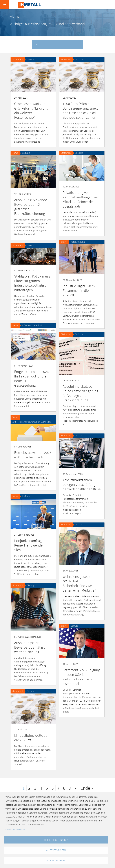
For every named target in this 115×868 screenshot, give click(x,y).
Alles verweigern (56, 850)
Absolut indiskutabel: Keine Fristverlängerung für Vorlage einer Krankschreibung (80, 393)
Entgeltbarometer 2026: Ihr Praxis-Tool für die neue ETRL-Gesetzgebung (32, 378)
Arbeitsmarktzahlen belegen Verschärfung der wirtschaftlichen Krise (82, 485)
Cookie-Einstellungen (56, 840)
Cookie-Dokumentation (15, 829)
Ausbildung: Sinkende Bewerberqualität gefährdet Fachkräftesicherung (31, 207)
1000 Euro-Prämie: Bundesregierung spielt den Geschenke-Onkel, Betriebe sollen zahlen (80, 111)
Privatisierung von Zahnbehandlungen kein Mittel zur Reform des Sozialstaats (81, 199)
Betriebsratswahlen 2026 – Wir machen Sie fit (33, 455)
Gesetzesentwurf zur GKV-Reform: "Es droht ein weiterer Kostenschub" (31, 111)
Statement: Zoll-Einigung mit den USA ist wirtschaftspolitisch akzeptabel (81, 677)
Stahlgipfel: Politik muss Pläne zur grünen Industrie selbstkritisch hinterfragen (32, 283)
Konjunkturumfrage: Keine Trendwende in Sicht (30, 545)
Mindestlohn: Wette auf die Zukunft (31, 738)
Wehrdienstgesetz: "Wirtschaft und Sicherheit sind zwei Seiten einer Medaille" (79, 583)
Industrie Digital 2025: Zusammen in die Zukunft (79, 291)
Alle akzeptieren (56, 860)
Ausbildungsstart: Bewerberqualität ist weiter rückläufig (29, 647)
